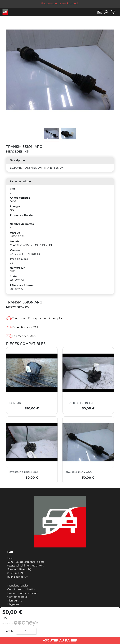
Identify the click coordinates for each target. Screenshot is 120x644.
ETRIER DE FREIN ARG (24, 472)
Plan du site (15, 601)
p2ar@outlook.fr (17, 577)
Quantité (8, 631)
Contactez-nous (17, 597)
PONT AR (15, 403)
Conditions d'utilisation (22, 589)
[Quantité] (26, 631)
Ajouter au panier (60, 640)
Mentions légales (18, 586)
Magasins (13, 604)
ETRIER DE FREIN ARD (80, 403)
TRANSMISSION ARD (79, 472)
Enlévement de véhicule (23, 593)
